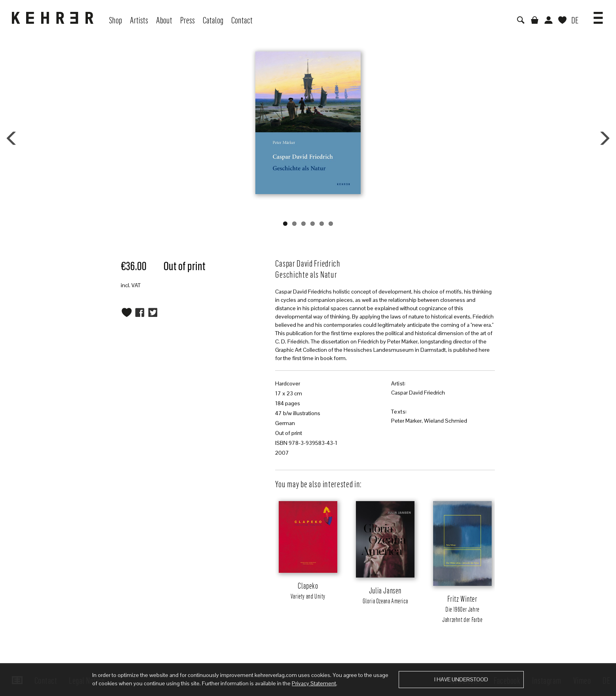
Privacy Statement (314, 683)
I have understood (461, 679)
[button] (598, 15)
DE (575, 20)
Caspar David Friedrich (418, 393)
